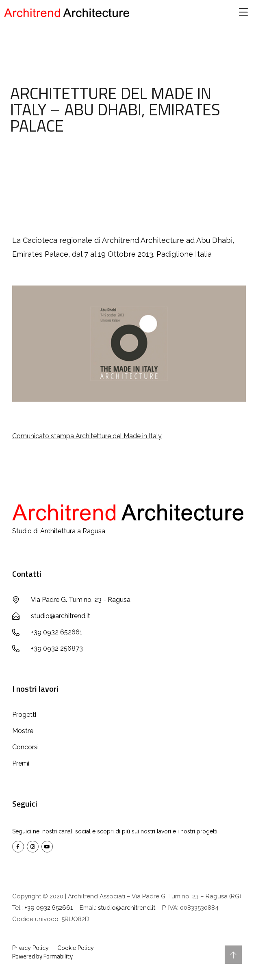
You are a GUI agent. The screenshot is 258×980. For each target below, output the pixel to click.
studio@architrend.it (127, 908)
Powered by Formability (42, 956)
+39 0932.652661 (49, 908)
